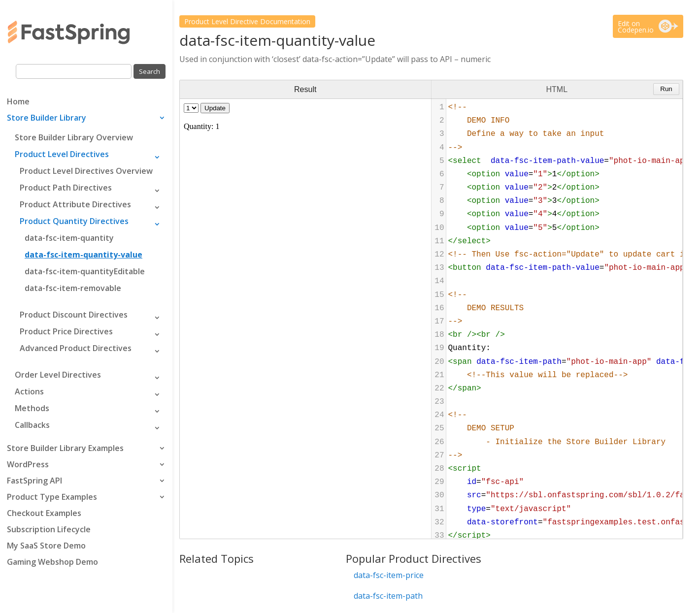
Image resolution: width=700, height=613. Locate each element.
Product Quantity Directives (74, 221)
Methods (32, 408)
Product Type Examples (52, 498)
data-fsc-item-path (388, 596)
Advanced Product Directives (76, 348)
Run (666, 89)
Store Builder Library (47, 119)
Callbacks (32, 425)
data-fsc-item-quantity (69, 238)
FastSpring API (34, 482)
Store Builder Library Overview (74, 137)
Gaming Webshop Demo (52, 563)
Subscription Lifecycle (49, 530)
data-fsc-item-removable (73, 288)
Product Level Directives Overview (86, 171)
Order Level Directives (58, 375)
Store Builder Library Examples (65, 449)
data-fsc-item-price (389, 575)
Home (18, 102)
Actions (29, 391)
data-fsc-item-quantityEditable (85, 271)
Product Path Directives (66, 188)
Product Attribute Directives (75, 204)
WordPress (28, 465)
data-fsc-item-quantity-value (83, 255)
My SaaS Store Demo (46, 547)
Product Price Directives (66, 331)
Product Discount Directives (74, 315)
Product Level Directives (62, 154)
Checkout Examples (44, 514)
